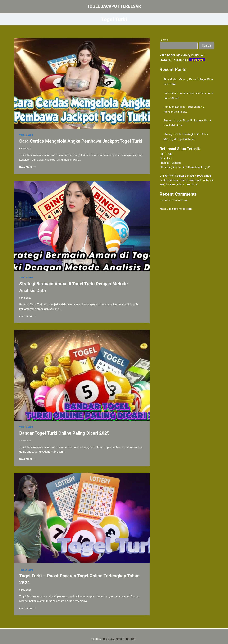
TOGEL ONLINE (26, 135)
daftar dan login (186, 176)
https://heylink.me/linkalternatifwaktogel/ (185, 167)
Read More (27, 167)
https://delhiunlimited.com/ (176, 209)
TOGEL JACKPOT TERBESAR (119, 639)
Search (164, 40)
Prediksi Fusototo (170, 163)
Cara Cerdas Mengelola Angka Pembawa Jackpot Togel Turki (81, 141)
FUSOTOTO (166, 154)
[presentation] (82, 83)
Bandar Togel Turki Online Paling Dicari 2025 (64, 433)
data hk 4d (166, 158)
